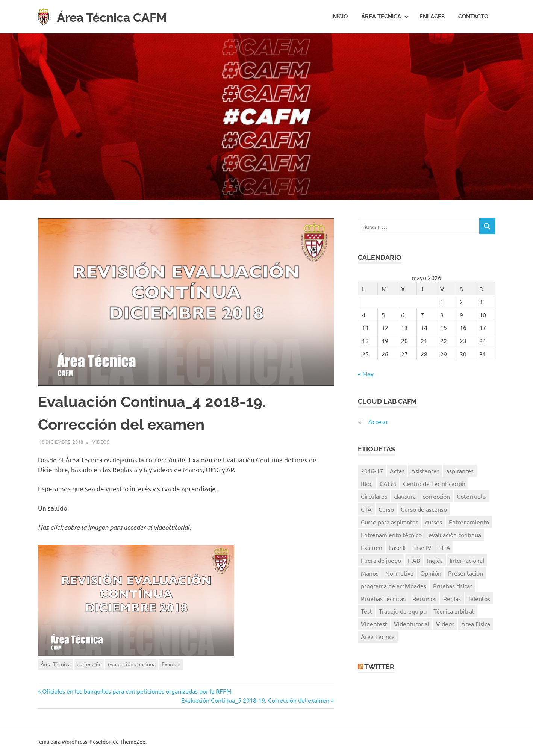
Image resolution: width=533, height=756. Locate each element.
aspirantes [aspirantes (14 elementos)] (460, 471)
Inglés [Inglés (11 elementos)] (435, 560)
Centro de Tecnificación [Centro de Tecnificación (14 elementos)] (434, 483)
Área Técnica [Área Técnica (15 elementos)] (378, 636)
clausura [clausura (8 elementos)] (405, 496)
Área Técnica (385, 17)
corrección (89, 664)
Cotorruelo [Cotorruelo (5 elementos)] (471, 496)
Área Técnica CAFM (123, 17)
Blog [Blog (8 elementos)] (367, 483)
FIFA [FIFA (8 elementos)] (444, 547)
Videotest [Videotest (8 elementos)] (374, 624)
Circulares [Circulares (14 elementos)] (374, 496)
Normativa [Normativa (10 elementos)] (399, 573)
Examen (171, 664)
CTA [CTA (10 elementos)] (366, 509)
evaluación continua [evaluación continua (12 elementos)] (455, 535)
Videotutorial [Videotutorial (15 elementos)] (412, 624)
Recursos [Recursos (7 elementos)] (424, 598)
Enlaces (432, 17)
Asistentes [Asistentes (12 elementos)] (425, 471)
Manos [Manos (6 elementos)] (370, 573)
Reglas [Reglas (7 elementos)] (452, 598)
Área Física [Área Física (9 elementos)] (476, 624)
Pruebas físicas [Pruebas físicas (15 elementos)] (453, 586)
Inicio (339, 17)
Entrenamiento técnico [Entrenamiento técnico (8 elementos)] (391, 535)
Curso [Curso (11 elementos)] (386, 509)
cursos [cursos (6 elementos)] (434, 522)
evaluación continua (132, 664)
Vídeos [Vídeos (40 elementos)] (445, 624)
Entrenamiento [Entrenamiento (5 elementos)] (469, 522)
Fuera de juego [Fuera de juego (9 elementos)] (381, 560)
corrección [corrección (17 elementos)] (436, 496)
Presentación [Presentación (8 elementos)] (466, 573)
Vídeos (101, 442)
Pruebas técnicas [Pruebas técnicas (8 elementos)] (383, 598)
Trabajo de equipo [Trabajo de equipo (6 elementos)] (403, 611)
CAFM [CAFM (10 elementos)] (388, 483)
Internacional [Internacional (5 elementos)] (467, 560)
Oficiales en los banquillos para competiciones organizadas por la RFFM (137, 691)
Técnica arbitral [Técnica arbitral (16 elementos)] (454, 611)
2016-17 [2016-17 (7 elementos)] (372, 471)
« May (366, 374)
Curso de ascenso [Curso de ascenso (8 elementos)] (424, 509)
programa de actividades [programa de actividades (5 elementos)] (394, 586)
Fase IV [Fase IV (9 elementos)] (422, 547)
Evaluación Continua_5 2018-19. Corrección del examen (255, 700)
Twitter (379, 667)
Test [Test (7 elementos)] (366, 611)
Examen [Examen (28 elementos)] (372, 547)
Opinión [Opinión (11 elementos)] (431, 573)
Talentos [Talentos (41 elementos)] (479, 598)
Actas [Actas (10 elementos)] (397, 471)
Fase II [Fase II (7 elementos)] (397, 547)
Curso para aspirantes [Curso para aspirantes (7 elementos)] (390, 522)
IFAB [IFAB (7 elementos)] (414, 560)
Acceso (378, 421)
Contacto (473, 17)
